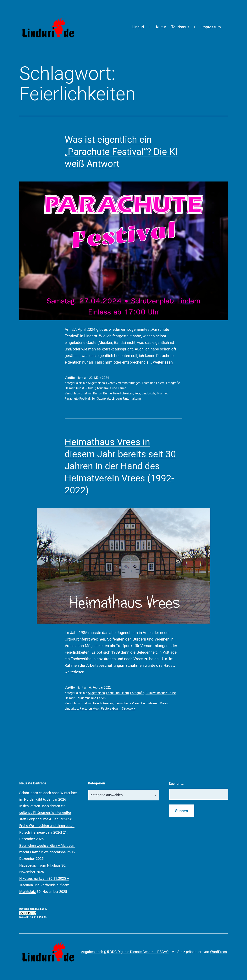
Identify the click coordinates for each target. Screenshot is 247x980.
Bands (98, 393)
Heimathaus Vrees (127, 703)
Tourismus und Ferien (112, 388)
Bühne (108, 393)
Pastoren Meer (89, 709)
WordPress (218, 952)
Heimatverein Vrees (154, 703)
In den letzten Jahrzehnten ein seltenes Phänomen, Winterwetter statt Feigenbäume (45, 812)
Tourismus (180, 27)
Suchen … (176, 784)
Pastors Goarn (111, 709)
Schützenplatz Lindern (107, 399)
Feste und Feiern (153, 383)
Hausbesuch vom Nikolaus (40, 865)
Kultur (161, 27)
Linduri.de (149, 393)
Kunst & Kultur (86, 388)
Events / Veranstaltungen (123, 383)
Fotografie (173, 383)
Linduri (138, 27)
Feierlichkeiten (123, 393)
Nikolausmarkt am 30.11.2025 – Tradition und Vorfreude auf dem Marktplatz (44, 885)
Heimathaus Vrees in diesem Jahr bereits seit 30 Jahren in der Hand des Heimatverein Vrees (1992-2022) (120, 466)
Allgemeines (96, 383)
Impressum (211, 27)
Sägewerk (129, 709)
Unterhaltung (132, 399)
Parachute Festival (77, 399)
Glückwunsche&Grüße (161, 693)
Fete (137, 393)
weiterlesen (163, 362)
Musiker (162, 393)
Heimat (70, 388)
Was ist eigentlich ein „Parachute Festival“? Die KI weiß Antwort (121, 152)
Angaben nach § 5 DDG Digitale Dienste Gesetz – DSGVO (125, 952)
